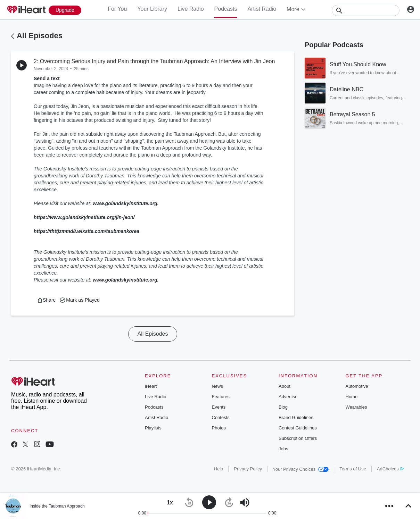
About (285, 386)
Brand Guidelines (296, 417)
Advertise (288, 397)
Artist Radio (262, 9)
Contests (221, 417)
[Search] (366, 10)
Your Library (152, 9)
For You (117, 9)
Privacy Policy (248, 469)
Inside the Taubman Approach (57, 506)
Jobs (283, 449)
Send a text (47, 78)
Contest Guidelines (298, 428)
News (218, 386)
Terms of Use (353, 469)
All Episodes (40, 36)
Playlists (153, 428)
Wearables (356, 407)
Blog (283, 407)
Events (219, 407)
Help (219, 469)
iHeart (151, 386)
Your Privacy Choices (301, 469)
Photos (219, 428)
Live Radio (191, 9)
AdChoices (390, 469)
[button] (46, 300)
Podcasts (226, 9)
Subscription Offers (298, 438)
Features (221, 397)
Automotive (357, 386)
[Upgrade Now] (65, 10)
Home (352, 397)
